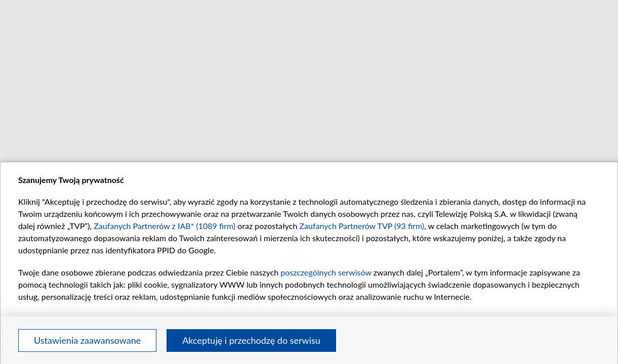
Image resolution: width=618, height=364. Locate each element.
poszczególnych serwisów (326, 272)
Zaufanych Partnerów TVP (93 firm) (362, 226)
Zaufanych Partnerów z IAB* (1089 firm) (164, 226)
